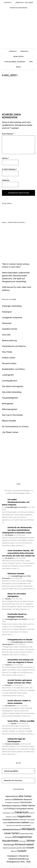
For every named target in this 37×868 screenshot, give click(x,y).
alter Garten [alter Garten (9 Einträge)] (25, 796)
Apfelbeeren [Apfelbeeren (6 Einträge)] (18, 799)
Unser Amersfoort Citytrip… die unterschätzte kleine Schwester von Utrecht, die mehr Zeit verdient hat (18, 553)
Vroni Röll (6, 335)
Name (5, 158)
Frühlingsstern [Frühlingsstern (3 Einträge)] (6, 813)
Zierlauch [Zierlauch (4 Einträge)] (14, 851)
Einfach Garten (9, 358)
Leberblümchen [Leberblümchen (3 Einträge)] (10, 826)
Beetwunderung (9, 341)
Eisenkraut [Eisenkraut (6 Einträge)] (7, 806)
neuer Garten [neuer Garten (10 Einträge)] (12, 833)
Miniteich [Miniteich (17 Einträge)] (28, 829)
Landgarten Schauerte (12, 318)
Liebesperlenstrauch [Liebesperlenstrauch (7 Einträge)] (12, 829)
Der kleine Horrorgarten (13, 386)
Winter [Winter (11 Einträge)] (31, 841)
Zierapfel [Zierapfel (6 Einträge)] (30, 848)
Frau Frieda (7, 352)
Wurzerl (8, 685)
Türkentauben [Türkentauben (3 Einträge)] (22, 841)
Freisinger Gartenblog (12, 306)
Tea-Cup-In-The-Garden (12, 415)
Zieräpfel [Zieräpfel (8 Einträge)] (22, 851)
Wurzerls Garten (9, 363)
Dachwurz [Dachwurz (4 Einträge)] (17, 802)
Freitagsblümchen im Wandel (20, 640)
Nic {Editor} (9, 535)
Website (6, 180)
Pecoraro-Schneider (12, 744)
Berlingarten (8, 404)
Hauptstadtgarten (10, 398)
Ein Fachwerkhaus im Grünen (15, 427)
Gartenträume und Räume (14, 346)
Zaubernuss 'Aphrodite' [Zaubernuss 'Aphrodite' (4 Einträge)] (18, 848)
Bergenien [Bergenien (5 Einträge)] (28, 800)
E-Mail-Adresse (9, 169)
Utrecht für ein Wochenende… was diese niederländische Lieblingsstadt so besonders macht (17, 530)
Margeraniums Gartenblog (18, 29)
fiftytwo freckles (9, 421)
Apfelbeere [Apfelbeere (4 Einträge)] (8, 800)
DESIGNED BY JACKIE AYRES (18, 867)
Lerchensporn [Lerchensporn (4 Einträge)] (27, 825)
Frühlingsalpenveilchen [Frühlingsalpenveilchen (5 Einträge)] (24, 809)
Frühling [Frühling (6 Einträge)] (11, 809)
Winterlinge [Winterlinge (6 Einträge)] (9, 845)
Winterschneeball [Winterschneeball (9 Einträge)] (24, 845)
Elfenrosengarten (10, 409)
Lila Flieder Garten (10, 432)
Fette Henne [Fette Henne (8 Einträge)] (28, 806)
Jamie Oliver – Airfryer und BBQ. (21, 721)
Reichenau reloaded (16, 574)
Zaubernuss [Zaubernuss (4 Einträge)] (7, 848)
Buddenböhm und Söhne (13, 369)
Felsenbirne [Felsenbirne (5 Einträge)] (17, 806)
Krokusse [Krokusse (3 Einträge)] (32, 823)
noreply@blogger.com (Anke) (16, 507)
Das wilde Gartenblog (12, 392)
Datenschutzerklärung (18, 859)
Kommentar (8, 134)
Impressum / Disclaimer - (19, 856)
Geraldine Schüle (10, 329)
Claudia (8, 599)
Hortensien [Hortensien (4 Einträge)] (23, 820)
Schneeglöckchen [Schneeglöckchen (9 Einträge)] (22, 837)
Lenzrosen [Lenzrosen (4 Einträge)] (18, 825)
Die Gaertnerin (10, 706)
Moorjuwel (7, 323)
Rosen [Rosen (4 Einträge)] (27, 834)
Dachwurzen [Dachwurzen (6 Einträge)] (26, 802)
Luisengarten (8, 375)
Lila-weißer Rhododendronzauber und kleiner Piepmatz (16, 502)
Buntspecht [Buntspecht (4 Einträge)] (9, 802)
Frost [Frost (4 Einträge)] (5, 809)
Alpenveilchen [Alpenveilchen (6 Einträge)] (12, 796)
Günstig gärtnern (10, 381)
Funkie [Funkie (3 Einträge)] (12, 813)
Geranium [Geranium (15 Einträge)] (22, 812)
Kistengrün (7, 312)
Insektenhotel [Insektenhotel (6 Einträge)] (14, 822)
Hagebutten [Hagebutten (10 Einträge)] (24, 816)
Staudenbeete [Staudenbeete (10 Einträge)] (10, 841)
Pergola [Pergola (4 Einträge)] (22, 834)
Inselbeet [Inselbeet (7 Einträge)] (25, 822)
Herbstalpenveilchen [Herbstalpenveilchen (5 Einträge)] (11, 820)
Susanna (8, 665)
